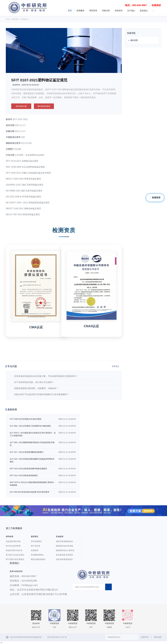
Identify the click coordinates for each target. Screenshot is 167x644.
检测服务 (81, 11)
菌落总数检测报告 (38, 559)
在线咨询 (118, 11)
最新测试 (35, 536)
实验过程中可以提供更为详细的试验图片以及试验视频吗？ (42, 394)
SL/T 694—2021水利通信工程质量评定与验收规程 (30, 426)
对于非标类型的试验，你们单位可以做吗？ (34, 382)
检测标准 (25, 19)
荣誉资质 (93, 11)
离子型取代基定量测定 (15, 559)
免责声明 (145, 637)
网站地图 (158, 637)
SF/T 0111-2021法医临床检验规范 (24, 475)
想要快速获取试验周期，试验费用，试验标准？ (36, 388)
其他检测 (60, 536)
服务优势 (134, 40)
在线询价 (156, 5)
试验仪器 (106, 11)
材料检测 (9, 536)
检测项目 (15, 19)
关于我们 (131, 11)
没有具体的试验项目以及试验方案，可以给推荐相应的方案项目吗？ (46, 376)
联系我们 (144, 11)
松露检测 (35, 550)
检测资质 (156, 198)
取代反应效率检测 (13, 546)
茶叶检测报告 (36, 541)
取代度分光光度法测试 (15, 555)
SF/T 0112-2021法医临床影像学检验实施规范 (28, 469)
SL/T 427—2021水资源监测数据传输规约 (27, 452)
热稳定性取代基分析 (14, 550)
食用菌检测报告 (37, 555)
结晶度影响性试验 (13, 541)
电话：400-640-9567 (136, 5)
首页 (70, 11)
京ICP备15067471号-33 (57, 637)
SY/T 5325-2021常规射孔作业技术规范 (26, 419)
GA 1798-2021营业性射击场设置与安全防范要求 (30, 492)
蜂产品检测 (35, 546)
